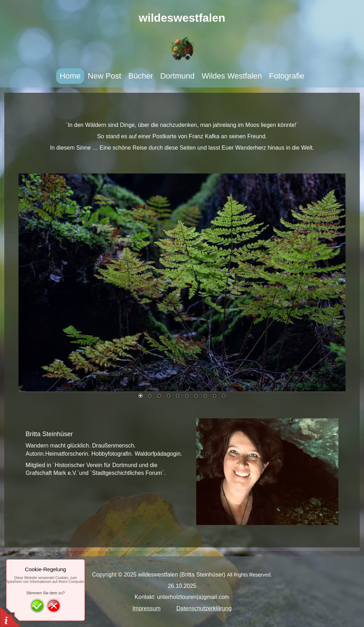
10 (224, 396)
